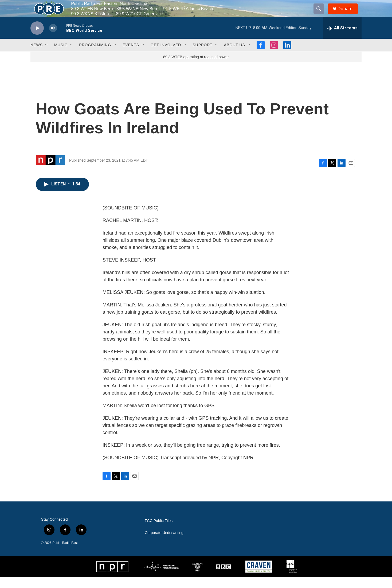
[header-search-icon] (321, 14)
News (37, 56)
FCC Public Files (159, 531)
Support (202, 56)
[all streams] (342, 39)
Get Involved (166, 56)
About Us (235, 56)
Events (131, 56)
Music (61, 56)
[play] (37, 39)
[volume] (53, 39)
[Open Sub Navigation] (47, 56)
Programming (95, 56)
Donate (348, 14)
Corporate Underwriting (164, 544)
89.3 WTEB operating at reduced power (196, 68)
